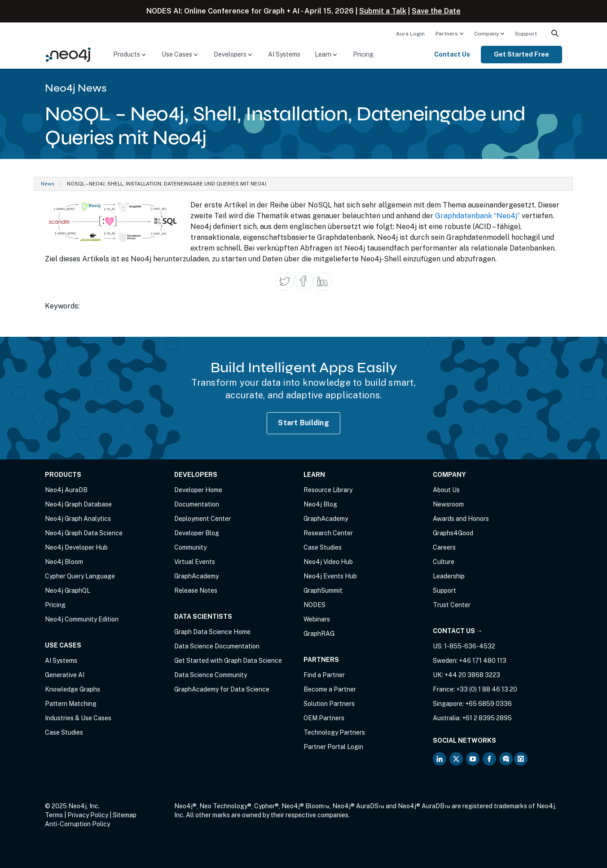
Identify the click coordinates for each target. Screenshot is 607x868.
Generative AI (65, 675)
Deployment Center (202, 519)
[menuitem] (410, 33)
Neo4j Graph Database (78, 504)
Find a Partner (324, 675)
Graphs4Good (453, 533)
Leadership (449, 576)
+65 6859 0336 (488, 704)
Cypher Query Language (80, 576)
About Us (446, 490)
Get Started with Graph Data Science (228, 661)
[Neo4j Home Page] (68, 54)
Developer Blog (197, 533)
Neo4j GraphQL (68, 590)
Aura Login (410, 34)
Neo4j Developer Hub (76, 547)
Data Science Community (211, 675)
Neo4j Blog (320, 504)
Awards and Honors (461, 519)
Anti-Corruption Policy (77, 824)
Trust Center (452, 605)
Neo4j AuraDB (66, 490)
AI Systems (284, 54)
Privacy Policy (88, 815)
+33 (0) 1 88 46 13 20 (487, 689)
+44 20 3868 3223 (472, 675)
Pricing (363, 54)
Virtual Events (195, 562)
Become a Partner (330, 689)
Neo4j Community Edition (82, 619)
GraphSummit (323, 590)
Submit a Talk (383, 11)
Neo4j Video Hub (328, 562)
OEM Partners (324, 718)
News (48, 184)
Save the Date (436, 11)
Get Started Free (521, 54)
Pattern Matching (71, 704)
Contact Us (452, 54)
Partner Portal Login (333, 747)
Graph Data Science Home (212, 632)
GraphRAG (319, 634)
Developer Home (198, 490)
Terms (54, 815)
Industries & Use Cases (78, 718)
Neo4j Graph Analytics (78, 519)
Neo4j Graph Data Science (84, 533)
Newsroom (448, 504)
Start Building (303, 423)
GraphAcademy (196, 576)
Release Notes (196, 590)
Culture (444, 562)
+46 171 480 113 (483, 661)
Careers (444, 547)
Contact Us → (458, 631)
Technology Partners (334, 732)
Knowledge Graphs (73, 689)
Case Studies (64, 732)
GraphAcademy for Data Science (222, 689)
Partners (447, 34)
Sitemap (125, 815)
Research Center (328, 533)
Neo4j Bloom (64, 562)
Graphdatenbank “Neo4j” (477, 216)
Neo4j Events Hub (330, 576)
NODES (314, 605)
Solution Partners (329, 704)
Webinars (317, 619)
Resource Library (328, 490)
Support (526, 34)
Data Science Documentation (217, 646)
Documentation (197, 504)
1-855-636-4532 (470, 646)
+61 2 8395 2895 (487, 718)
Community (190, 547)
